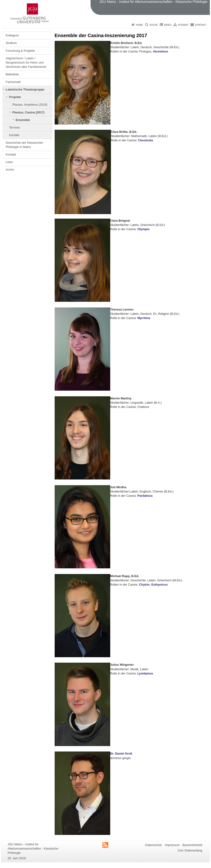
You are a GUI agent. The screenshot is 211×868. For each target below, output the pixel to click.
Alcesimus (160, 51)
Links (9, 162)
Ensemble (23, 120)
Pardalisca (145, 496)
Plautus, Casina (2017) (28, 112)
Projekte (15, 97)
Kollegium (12, 35)
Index (168, 25)
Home (139, 25)
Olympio (143, 229)
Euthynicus (160, 585)
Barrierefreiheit (192, 845)
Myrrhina (144, 318)
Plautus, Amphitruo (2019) (30, 105)
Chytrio (144, 585)
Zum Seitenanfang (190, 850)
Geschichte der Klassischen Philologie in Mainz (24, 145)
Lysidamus (145, 673)
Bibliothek (12, 74)
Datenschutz (154, 845)
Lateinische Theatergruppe (25, 89)
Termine (14, 127)
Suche (154, 25)
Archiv (10, 170)
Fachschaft (13, 82)
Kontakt (201, 25)
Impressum (172, 845)
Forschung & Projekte (20, 51)
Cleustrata (146, 140)
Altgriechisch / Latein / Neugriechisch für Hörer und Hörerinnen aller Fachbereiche (26, 63)
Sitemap (183, 25)
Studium (11, 43)
